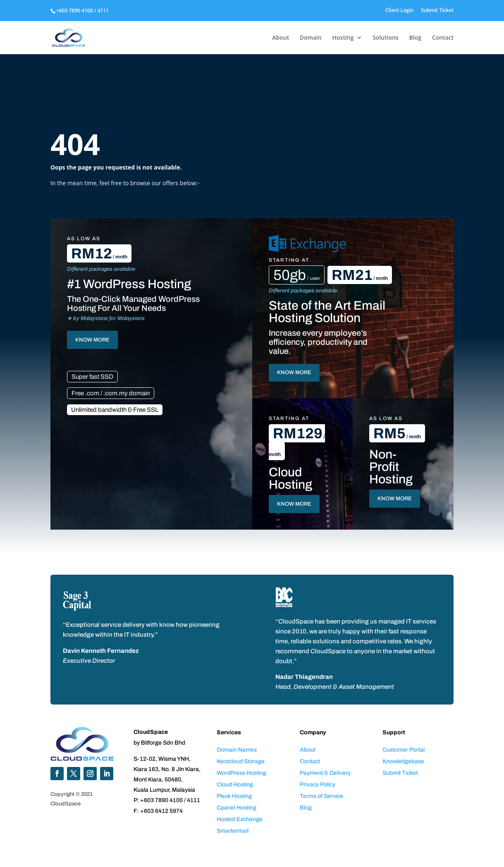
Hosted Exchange (240, 819)
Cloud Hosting (235, 785)
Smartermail (233, 831)
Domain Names (237, 750)
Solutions (386, 38)
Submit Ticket (437, 11)
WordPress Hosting (241, 773)
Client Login (399, 11)
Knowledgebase (403, 761)
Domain (311, 38)
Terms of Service (321, 796)
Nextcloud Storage (241, 761)
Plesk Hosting (234, 796)
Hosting (343, 38)
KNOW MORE (92, 340)
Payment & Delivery (325, 773)
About (281, 38)
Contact (443, 38)
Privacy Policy (318, 785)
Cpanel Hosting (236, 808)
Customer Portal (404, 750)
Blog (415, 38)
